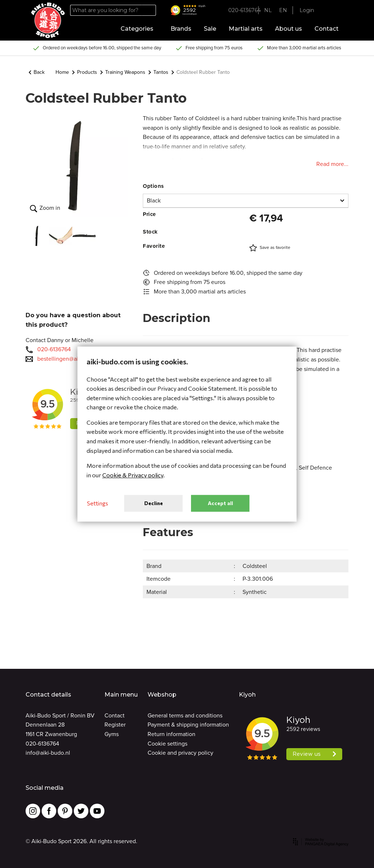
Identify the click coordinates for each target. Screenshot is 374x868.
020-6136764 (54, 349)
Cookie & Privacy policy (133, 475)
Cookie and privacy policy (180, 753)
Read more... (332, 164)
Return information (171, 734)
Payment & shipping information (188, 725)
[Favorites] (326, 10)
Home (62, 72)
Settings (98, 503)
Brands (181, 29)
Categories (139, 29)
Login (307, 10)
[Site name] (48, 20)
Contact (327, 29)
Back (37, 72)
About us (289, 29)
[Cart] (337, 10)
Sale (210, 29)
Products (85, 72)
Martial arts (246, 29)
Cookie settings (167, 744)
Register (115, 725)
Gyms (112, 734)
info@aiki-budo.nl (48, 753)
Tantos (158, 72)
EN (283, 10)
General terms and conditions (185, 715)
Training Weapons (123, 72)
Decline (154, 503)
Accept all (220, 503)
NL (268, 10)
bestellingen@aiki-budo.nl (70, 359)
